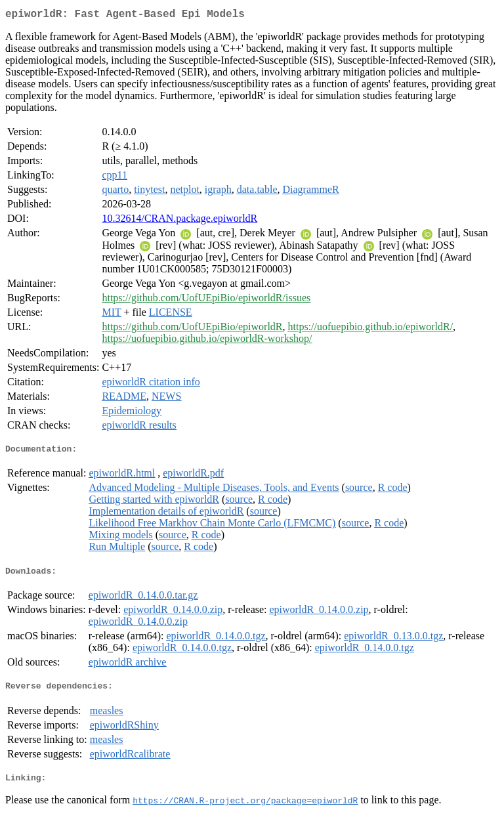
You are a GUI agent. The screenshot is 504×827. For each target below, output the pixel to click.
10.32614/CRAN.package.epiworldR (179, 221)
